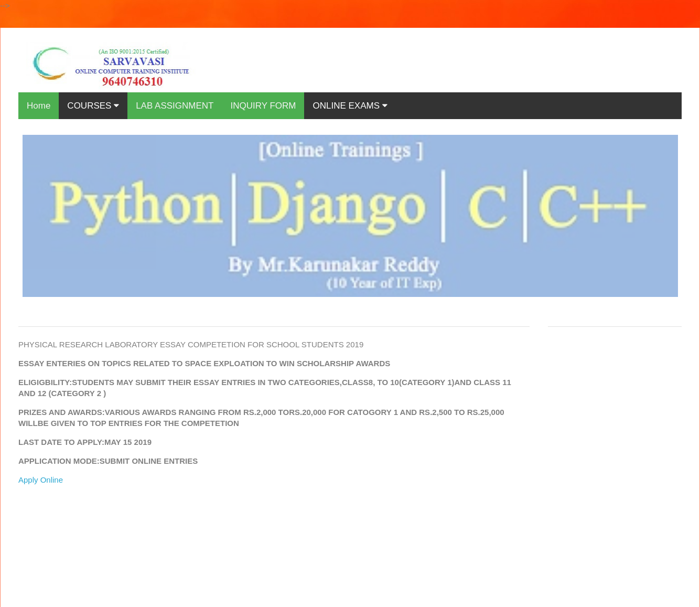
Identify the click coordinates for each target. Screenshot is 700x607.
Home (39, 106)
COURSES (93, 106)
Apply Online (41, 480)
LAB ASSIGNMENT (175, 106)
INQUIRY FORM (263, 106)
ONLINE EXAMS (350, 106)
